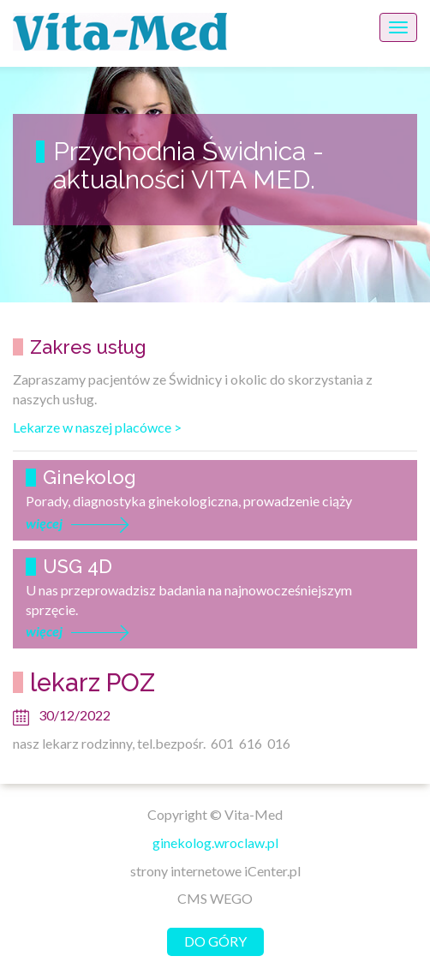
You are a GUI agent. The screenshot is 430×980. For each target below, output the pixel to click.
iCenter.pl (272, 871)
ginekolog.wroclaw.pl (215, 843)
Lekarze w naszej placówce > (97, 427)
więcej (44, 523)
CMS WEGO (215, 898)
